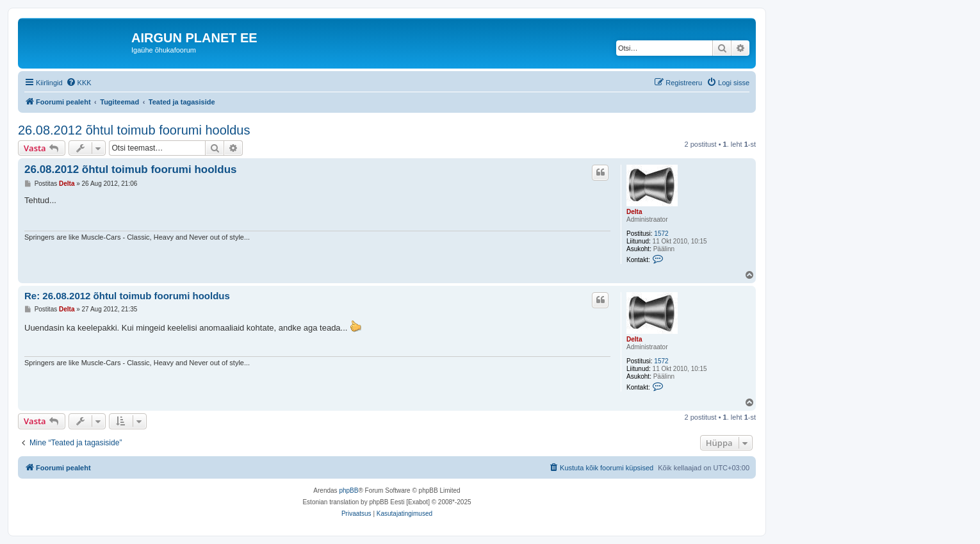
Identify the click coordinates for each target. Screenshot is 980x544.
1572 (661, 234)
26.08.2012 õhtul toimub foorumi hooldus (134, 130)
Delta (634, 212)
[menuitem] (79, 83)
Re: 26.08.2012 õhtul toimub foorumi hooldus (127, 296)
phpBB (348, 490)
